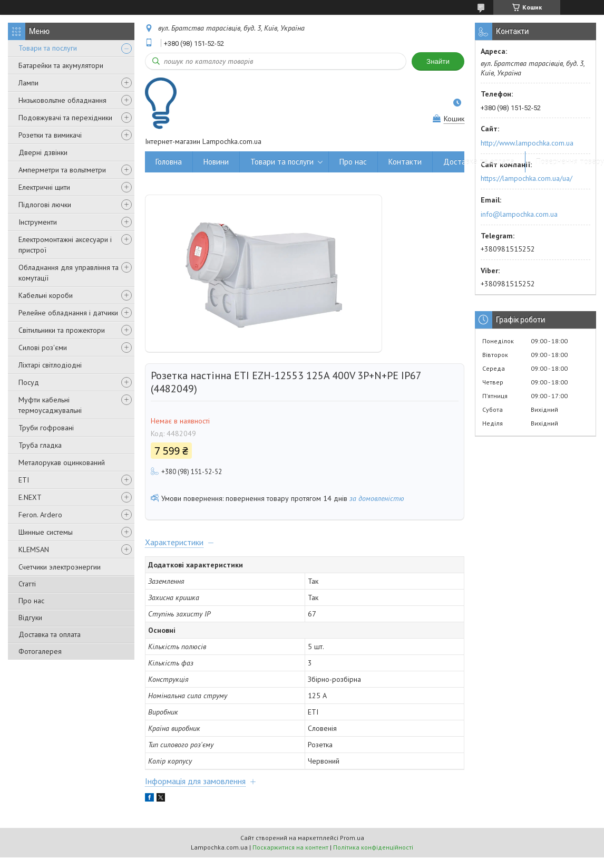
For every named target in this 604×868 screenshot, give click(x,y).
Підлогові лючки (45, 205)
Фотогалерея (40, 651)
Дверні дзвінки (43, 152)
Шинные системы (46, 532)
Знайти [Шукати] (438, 61)
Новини (216, 162)
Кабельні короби (46, 295)
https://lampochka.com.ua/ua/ (527, 178)
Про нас (31, 601)
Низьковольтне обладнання (62, 100)
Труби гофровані (46, 428)
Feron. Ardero (40, 515)
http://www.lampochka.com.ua (527, 143)
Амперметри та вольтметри (62, 170)
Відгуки (30, 618)
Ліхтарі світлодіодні (50, 365)
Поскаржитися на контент (290, 847)
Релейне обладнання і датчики (68, 313)
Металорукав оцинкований (62, 462)
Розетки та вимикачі (50, 135)
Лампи (28, 83)
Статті (27, 584)
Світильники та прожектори (62, 330)
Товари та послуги (48, 48)
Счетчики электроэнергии (60, 567)
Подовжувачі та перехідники (65, 118)
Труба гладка (40, 445)
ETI (24, 480)
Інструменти (38, 222)
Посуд (29, 382)
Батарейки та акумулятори (61, 65)
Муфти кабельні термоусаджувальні (50, 405)
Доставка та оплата (50, 634)
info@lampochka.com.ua (519, 214)
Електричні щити (44, 187)
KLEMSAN (34, 549)
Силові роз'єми (43, 348)
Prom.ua (352, 838)
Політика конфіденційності (373, 847)
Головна (169, 162)
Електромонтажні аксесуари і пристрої (65, 245)
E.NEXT (30, 497)
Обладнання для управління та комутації (69, 273)
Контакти (405, 162)
